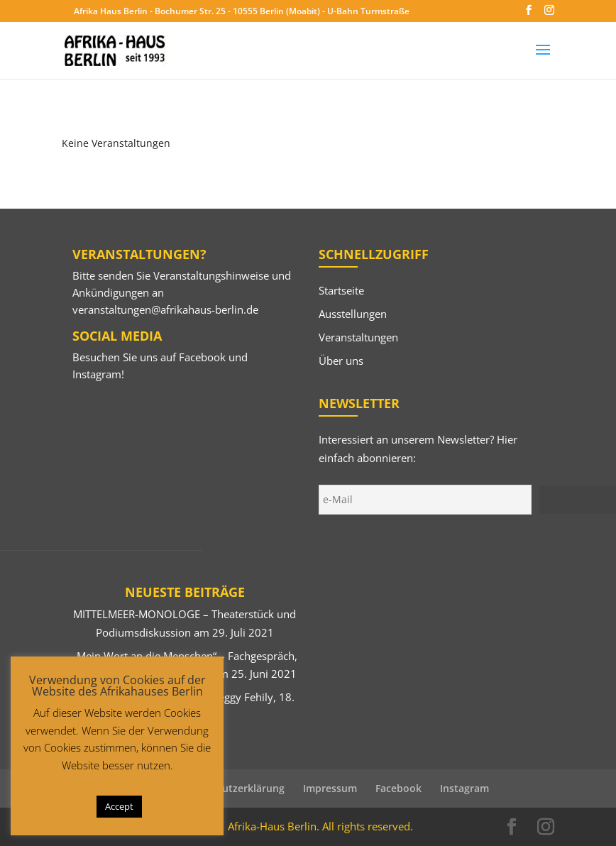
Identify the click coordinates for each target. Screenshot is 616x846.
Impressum (330, 788)
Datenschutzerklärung (231, 788)
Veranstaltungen (358, 337)
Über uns (341, 361)
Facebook (202, 357)
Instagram (97, 374)
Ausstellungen (353, 314)
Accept (119, 806)
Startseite (341, 290)
